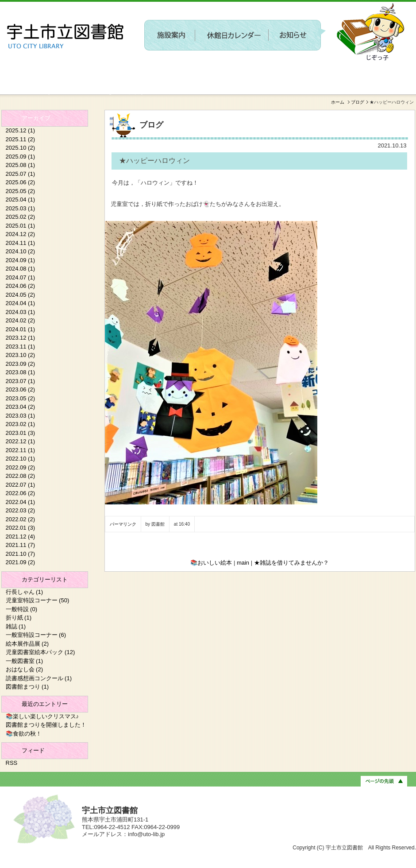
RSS (12, 763)
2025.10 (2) (21, 148)
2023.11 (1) (21, 347)
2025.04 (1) (21, 200)
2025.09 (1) (21, 157)
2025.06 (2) (21, 182)
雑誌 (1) (16, 626)
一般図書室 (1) (25, 661)
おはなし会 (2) (25, 669)
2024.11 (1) (21, 243)
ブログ (358, 102)
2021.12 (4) (21, 537)
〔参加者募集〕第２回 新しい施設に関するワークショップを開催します (251, 69)
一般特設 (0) (22, 609)
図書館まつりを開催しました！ (46, 725)
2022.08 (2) (21, 476)
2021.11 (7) (21, 545)
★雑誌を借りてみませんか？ (291, 563)
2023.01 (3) (21, 433)
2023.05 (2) (21, 398)
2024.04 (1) (21, 303)
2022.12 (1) (21, 441)
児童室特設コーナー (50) (38, 600)
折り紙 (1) (19, 618)
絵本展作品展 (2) (27, 644)
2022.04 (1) (21, 502)
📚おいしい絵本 (211, 563)
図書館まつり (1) (27, 687)
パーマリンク (123, 524)
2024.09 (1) (21, 260)
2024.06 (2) (21, 286)
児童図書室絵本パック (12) (40, 652)
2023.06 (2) (21, 389)
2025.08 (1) (21, 165)
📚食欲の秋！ (24, 734)
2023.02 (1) (21, 424)
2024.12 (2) (21, 234)
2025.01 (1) (21, 226)
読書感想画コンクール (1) (39, 678)
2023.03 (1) (21, 416)
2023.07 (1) (21, 381)
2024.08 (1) (21, 269)
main (243, 563)
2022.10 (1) (21, 459)
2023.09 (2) (21, 364)
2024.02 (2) (21, 320)
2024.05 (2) (21, 295)
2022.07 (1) (21, 485)
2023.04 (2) (21, 407)
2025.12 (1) (21, 130)
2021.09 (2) (21, 562)
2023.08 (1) (21, 372)
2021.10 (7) (21, 554)
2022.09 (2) (21, 467)
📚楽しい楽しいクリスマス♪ (42, 716)
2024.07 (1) (21, 277)
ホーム (338, 102)
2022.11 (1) (21, 450)
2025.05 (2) (21, 191)
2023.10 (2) (21, 355)
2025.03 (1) (21, 208)
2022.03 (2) (21, 510)
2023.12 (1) (21, 338)
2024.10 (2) (21, 251)
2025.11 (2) (21, 139)
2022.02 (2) (21, 519)
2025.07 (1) (21, 174)
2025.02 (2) (21, 217)
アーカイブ (36, 118)
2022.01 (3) (21, 528)
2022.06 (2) (21, 493)
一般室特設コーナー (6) (36, 635)
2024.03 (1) (21, 312)
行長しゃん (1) (25, 592)
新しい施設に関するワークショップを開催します (73, 91)
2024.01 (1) (21, 329)
